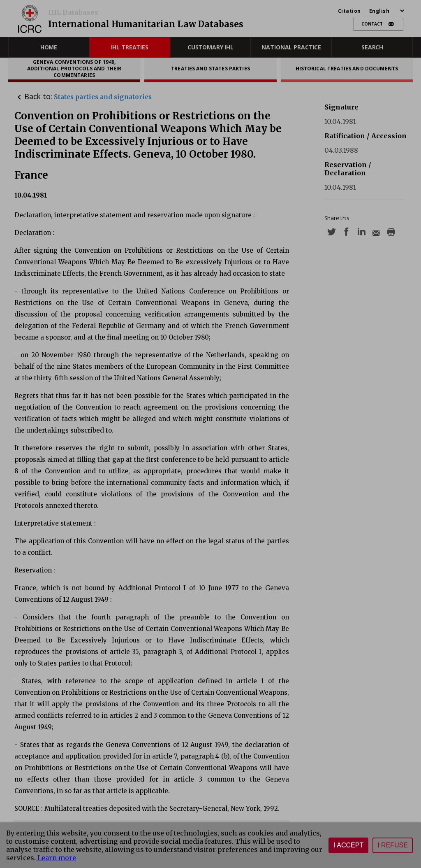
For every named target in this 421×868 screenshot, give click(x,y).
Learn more (56, 858)
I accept (348, 845)
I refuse (393, 845)
